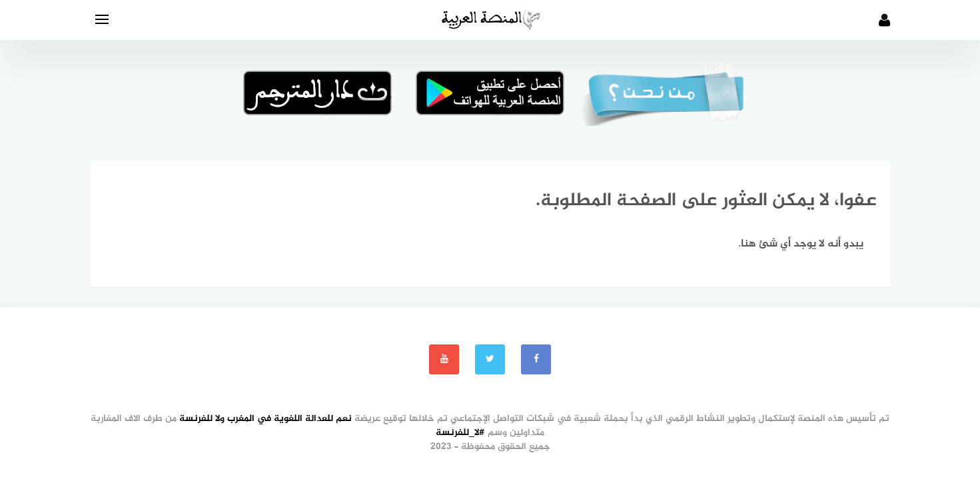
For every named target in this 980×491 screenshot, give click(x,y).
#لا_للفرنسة (460, 433)
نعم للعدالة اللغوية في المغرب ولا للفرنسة (265, 419)
